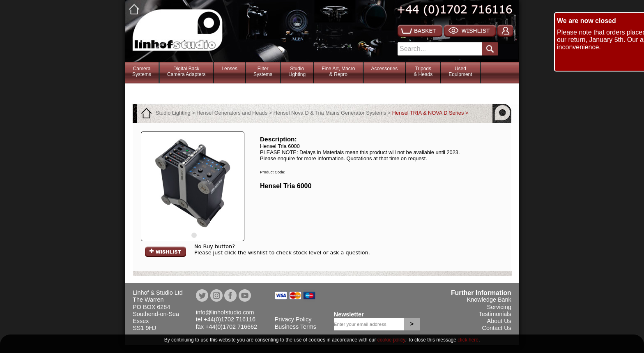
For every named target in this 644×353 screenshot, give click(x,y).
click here (468, 340)
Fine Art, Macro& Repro (338, 72)
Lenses (229, 69)
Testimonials (495, 314)
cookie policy (391, 340)
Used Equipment (460, 72)
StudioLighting (297, 72)
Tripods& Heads (423, 72)
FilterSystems (263, 72)
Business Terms (296, 327)
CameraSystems (142, 72)
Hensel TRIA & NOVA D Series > (430, 113)
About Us (499, 321)
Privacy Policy (293, 319)
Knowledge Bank (489, 300)
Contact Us (497, 328)
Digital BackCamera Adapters (186, 72)
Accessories (385, 69)
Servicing (499, 307)
